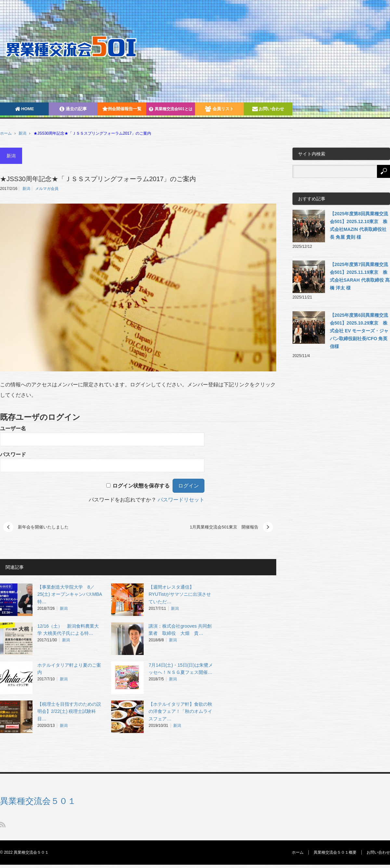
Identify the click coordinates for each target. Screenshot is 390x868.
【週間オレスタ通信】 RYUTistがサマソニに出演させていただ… (180, 594)
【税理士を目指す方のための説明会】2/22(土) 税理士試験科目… (69, 712)
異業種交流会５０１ (38, 801)
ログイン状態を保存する (141, 486)
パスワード (13, 454)
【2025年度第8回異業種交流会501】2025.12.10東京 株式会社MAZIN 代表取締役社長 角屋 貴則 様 (359, 225)
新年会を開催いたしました (43, 527)
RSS (3, 825)
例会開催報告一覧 (122, 109)
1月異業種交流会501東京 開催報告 (224, 527)
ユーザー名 (13, 428)
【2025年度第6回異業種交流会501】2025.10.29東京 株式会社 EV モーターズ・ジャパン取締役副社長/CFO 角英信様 (359, 331)
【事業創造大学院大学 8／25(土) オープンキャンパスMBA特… (70, 594)
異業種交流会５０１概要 (335, 852)
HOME (25, 109)
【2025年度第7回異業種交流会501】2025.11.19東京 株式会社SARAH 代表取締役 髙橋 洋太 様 (360, 276)
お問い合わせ (268, 109)
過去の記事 (73, 109)
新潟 (22, 133)
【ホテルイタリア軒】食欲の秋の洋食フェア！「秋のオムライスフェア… (180, 712)
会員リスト (219, 109)
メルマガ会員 (47, 189)
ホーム (298, 852)
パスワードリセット (181, 500)
